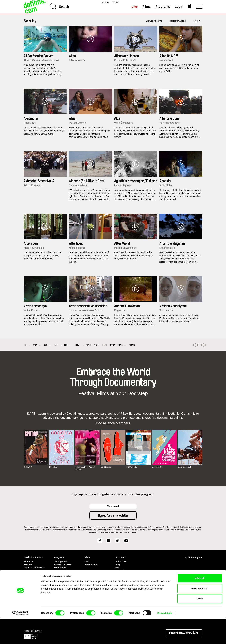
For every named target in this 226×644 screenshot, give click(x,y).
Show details (165, 638)
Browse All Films (154, 21)
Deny (200, 623)
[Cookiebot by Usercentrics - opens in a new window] (20, 638)
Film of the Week (63, 564)
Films (146, 7)
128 (132, 345)
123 (120, 345)
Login (179, 7)
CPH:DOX (28, 467)
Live (134, 7)
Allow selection (200, 613)
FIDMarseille (132, 467)
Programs (162, 7)
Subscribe (121, 561)
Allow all (200, 603)
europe (115, 3)
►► (199, 345)
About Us (29, 561)
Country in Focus (64, 573)
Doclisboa (53, 467)
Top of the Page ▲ (193, 558)
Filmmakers (91, 564)
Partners (28, 564)
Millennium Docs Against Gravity (85, 468)
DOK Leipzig (106, 467)
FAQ (118, 564)
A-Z (87, 561)
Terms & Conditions (35, 567)
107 (77, 345)
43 (45, 345)
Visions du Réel (184, 467)
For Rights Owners (126, 570)
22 (35, 345)
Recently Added (178, 21)
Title (196, 21)
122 (112, 345)
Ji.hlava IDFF (158, 467)
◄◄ (186, 345)
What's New (61, 567)
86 (66, 345)
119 (89, 345)
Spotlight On (61, 561)
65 (56, 345)
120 (97, 345)
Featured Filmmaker (65, 570)
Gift (117, 567)
